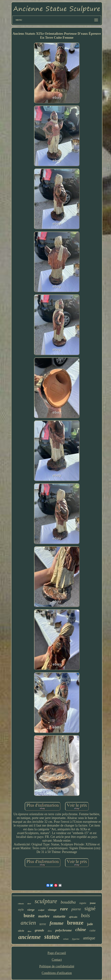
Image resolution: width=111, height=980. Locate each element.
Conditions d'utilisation (57, 973)
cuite (93, 930)
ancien (28, 923)
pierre (76, 909)
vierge (31, 910)
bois (85, 915)
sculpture (46, 901)
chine (81, 930)
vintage (52, 910)
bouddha (68, 902)
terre (43, 924)
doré (29, 904)
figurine (76, 939)
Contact (57, 960)
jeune (93, 903)
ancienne (29, 937)
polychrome (63, 930)
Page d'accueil (57, 953)
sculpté (41, 910)
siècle (21, 931)
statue (52, 937)
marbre (44, 916)
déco (29, 931)
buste (29, 916)
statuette (59, 916)
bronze (75, 923)
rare (64, 909)
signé (90, 908)
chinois (21, 904)
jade (90, 924)
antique (89, 938)
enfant (66, 939)
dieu (50, 931)
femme (57, 923)
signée (83, 903)
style (21, 910)
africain (73, 917)
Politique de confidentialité (57, 966)
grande (39, 930)
